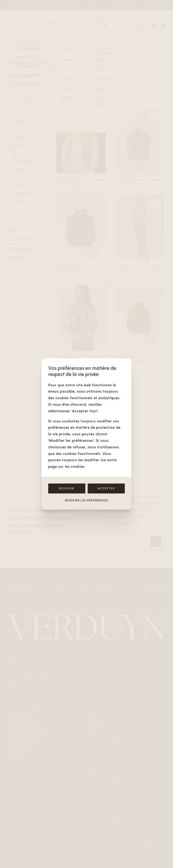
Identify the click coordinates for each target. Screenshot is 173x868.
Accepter (106, 488)
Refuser (67, 488)
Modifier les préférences (86, 500)
